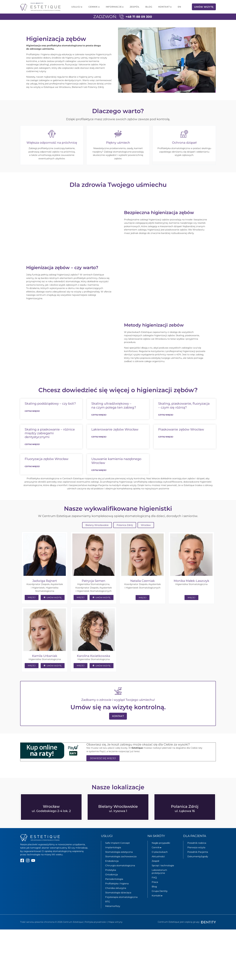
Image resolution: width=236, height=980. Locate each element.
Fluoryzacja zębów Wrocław (47, 468)
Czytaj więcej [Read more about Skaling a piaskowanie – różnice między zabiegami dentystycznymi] (32, 453)
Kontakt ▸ (165, 7)
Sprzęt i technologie (163, 874)
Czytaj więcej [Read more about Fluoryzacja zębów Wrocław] (32, 475)
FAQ (154, 886)
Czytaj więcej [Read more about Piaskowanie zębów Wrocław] (166, 446)
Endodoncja (112, 870)
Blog (149, 7)
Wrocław (146, 534)
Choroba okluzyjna (116, 897)
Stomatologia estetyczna (119, 861)
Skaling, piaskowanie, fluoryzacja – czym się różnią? (184, 414)
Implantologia (113, 856)
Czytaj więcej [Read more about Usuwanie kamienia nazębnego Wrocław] (99, 479)
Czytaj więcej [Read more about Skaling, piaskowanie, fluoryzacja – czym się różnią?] (166, 424)
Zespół (135, 7)
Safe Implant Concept (117, 852)
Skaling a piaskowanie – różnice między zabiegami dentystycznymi (50, 442)
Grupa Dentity (160, 900)
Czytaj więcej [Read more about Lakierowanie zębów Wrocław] (99, 446)
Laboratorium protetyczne (159, 880)
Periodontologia (114, 888)
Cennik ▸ (94, 7)
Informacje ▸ (115, 7)
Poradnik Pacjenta (198, 861)
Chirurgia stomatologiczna (120, 874)
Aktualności (158, 865)
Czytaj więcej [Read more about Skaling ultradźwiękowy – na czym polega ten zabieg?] (99, 424)
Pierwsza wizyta (196, 856)
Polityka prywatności (96, 931)
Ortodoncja (112, 883)
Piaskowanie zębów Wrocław (181, 438)
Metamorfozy (113, 915)
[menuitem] (179, 7)
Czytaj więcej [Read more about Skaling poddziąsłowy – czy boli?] (32, 420)
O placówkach (160, 861)
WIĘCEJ (32, 606)
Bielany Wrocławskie (97, 534)
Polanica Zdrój (125, 534)
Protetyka (111, 879)
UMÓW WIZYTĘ (53, 606)
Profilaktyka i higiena (117, 892)
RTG (108, 910)
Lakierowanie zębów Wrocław (115, 438)
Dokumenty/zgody (198, 865)
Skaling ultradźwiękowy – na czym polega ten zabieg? (114, 414)
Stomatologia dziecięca (118, 901)
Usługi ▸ (77, 7)
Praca (155, 891)
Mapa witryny (115, 931)
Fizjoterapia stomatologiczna (121, 906)
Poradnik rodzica (197, 852)
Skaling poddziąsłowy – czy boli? (50, 413)
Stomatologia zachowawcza (121, 865)
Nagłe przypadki (161, 852)
